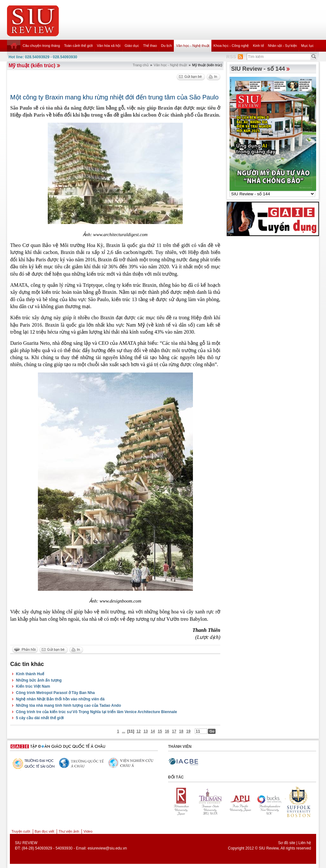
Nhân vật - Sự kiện (283, 46)
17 (174, 731)
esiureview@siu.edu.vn (107, 848)
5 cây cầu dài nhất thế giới (40, 718)
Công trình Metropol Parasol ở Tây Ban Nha (55, 693)
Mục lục (308, 46)
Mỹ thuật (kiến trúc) (32, 65)
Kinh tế (258, 46)
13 (146, 731)
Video (88, 831)
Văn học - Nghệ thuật (193, 46)
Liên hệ (305, 843)
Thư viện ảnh (69, 831)
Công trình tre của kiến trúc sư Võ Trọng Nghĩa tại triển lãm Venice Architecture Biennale (96, 712)
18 (181, 731)
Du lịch (167, 46)
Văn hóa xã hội (109, 46)
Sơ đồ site (287, 843)
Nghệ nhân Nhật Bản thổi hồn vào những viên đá (60, 699)
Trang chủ (141, 65)
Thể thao (150, 46)
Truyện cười (21, 831)
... (124, 731)
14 (153, 731)
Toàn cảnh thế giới (78, 46)
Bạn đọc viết (44, 831)
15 (160, 731)
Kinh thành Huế (30, 674)
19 (188, 731)
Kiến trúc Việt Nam (33, 686)
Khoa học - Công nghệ (231, 46)
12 (138, 731)
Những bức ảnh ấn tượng (39, 680)
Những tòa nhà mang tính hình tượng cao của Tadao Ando (68, 705)
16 (167, 731)
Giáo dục (132, 46)
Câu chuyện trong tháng (41, 46)
